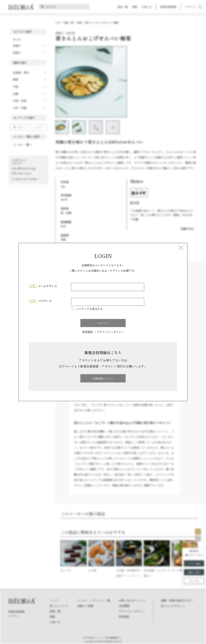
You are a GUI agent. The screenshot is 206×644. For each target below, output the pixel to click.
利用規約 (88, 332)
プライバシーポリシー (110, 332)
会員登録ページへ (103, 378)
